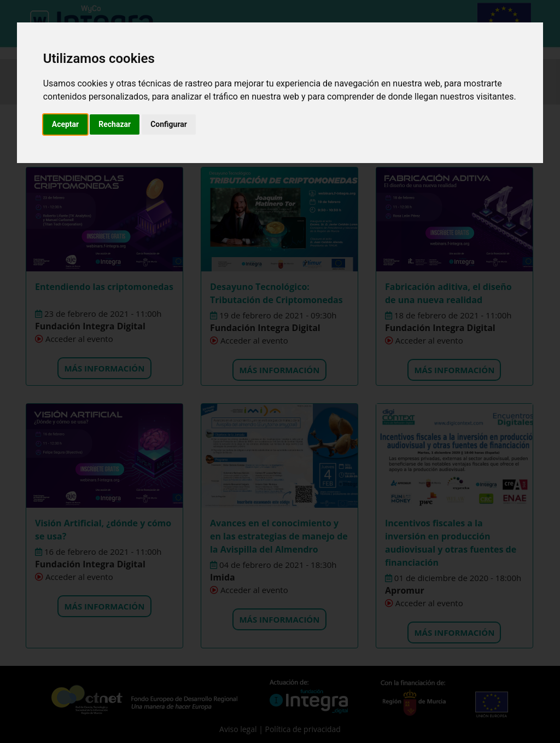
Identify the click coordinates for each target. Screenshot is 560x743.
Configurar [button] (169, 124)
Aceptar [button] (66, 124)
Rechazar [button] (115, 124)
